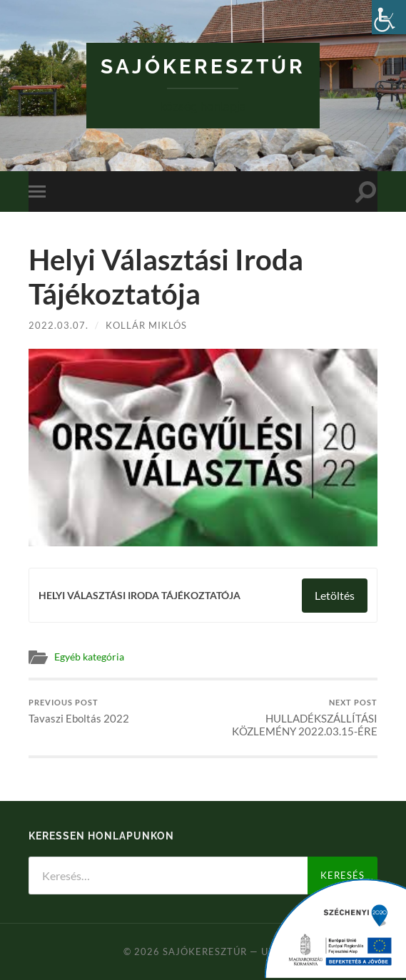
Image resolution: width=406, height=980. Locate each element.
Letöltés (335, 595)
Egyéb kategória (89, 657)
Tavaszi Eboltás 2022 (79, 711)
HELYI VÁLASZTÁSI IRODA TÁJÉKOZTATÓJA (139, 596)
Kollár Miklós (146, 325)
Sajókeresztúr (203, 67)
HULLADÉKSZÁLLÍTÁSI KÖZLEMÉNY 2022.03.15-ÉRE (292, 718)
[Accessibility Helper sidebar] (389, 17)
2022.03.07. (59, 325)
